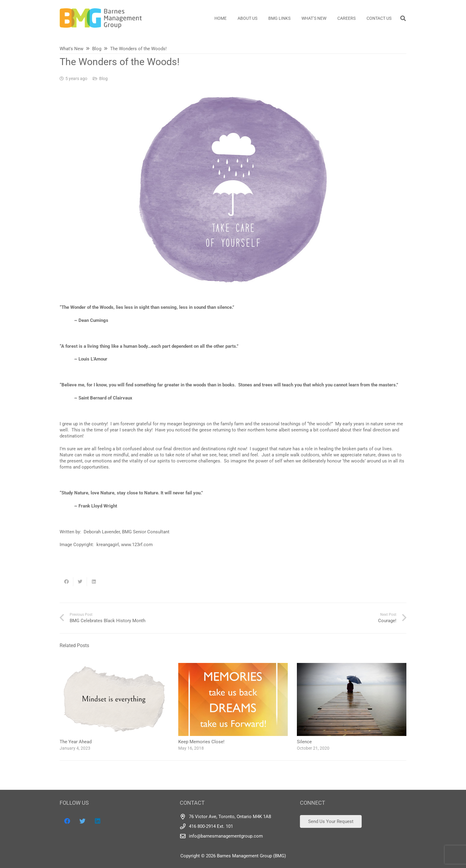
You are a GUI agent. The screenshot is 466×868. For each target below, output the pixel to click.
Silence (304, 742)
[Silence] (352, 666)
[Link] (101, 18)
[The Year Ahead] (114, 666)
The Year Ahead (76, 742)
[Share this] (66, 582)
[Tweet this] (80, 582)
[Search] (403, 18)
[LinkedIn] (98, 821)
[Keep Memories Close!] (233, 666)
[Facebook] (67, 821)
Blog (103, 78)
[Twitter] (82, 821)
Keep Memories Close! (201, 742)
